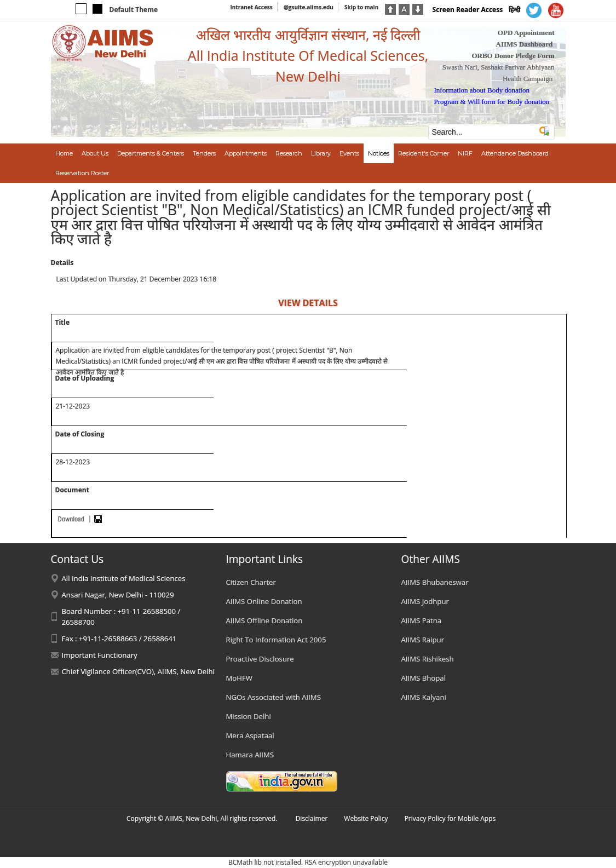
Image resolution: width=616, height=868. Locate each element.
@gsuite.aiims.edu (309, 7)
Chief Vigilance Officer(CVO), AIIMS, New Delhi (139, 671)
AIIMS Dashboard (525, 44)
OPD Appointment (526, 33)
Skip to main (361, 7)
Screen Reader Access (468, 10)
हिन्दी (514, 10)
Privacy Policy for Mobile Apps (450, 818)
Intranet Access (252, 7)
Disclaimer (312, 818)
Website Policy (366, 818)
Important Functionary (100, 655)
